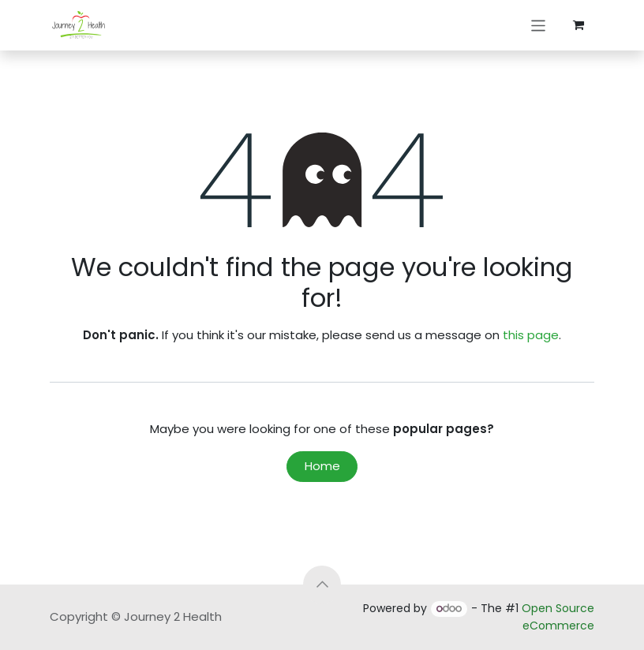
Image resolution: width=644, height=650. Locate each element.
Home (322, 466)
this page (531, 335)
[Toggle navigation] (539, 25)
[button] (322, 585)
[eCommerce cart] (578, 25)
